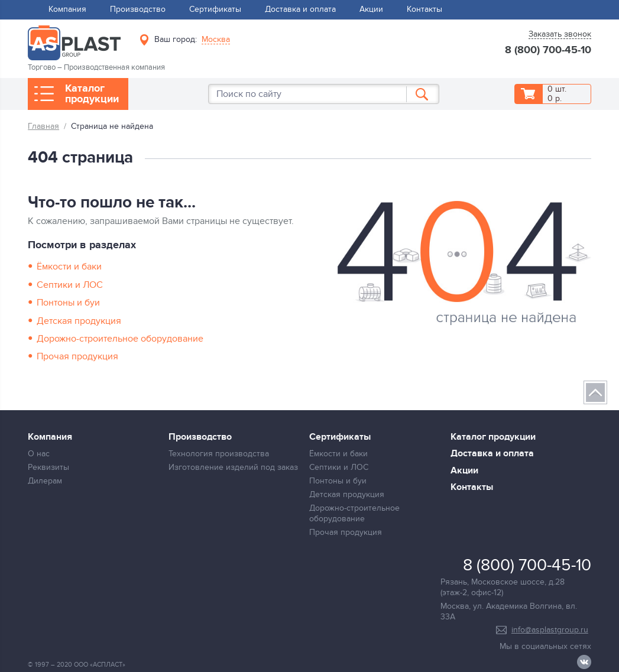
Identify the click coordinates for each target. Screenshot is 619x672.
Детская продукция (79, 321)
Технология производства (219, 454)
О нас (39, 454)
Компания (67, 9)
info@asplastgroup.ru (550, 630)
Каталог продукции (92, 94)
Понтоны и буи (68, 303)
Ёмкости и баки (69, 267)
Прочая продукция (77, 356)
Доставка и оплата (300, 9)
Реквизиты (48, 467)
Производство (138, 9)
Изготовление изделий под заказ (233, 467)
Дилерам (45, 481)
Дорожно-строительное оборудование (120, 339)
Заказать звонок (560, 34)
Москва (216, 40)
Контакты (424, 9)
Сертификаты (215, 9)
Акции (371, 9)
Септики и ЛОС (70, 285)
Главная (43, 126)
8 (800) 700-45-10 (548, 51)
